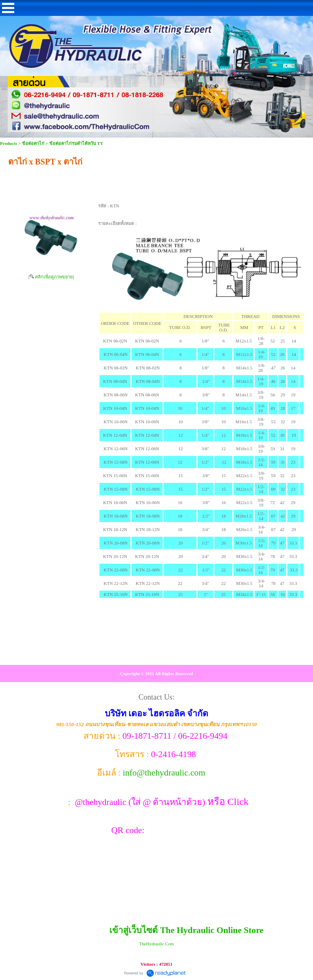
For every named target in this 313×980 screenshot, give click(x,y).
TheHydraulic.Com (156, 944)
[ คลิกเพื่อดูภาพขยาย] (51, 277)
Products (9, 143)
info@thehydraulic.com (164, 773)
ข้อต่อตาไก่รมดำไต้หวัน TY (76, 143)
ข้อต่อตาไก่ (33, 143)
